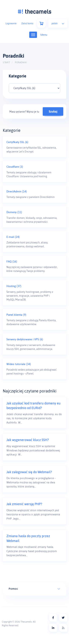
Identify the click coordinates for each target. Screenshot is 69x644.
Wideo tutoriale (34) (19, 364)
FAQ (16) (12, 261)
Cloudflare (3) (15, 167)
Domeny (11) (14, 212)
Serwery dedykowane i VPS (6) (25, 339)
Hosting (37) (14, 286)
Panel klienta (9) (16, 315)
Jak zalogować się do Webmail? (29, 472)
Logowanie (11, 23)
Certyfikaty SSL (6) (17, 142)
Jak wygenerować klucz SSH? (28, 440)
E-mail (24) (13, 237)
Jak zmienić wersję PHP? (24, 504)
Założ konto (27, 23)
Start (6, 62)
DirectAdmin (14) (17, 191)
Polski (58, 23)
